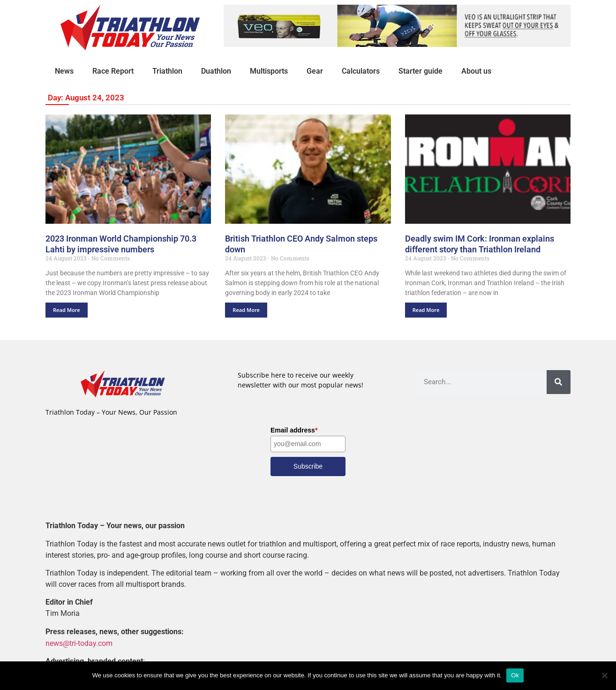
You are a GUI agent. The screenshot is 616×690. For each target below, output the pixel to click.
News (64, 71)
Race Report (113, 71)
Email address (294, 430)
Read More (67, 310)
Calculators (361, 71)
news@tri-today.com (79, 643)
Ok (515, 675)
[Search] (559, 382)
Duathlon (216, 71)
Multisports (269, 71)
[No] (604, 675)
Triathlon (167, 71)
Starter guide (421, 71)
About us (476, 71)
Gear (315, 71)
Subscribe (308, 466)
